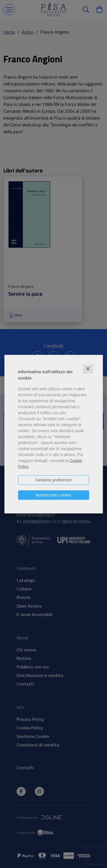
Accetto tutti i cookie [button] (53, 495)
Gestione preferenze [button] (53, 480)
